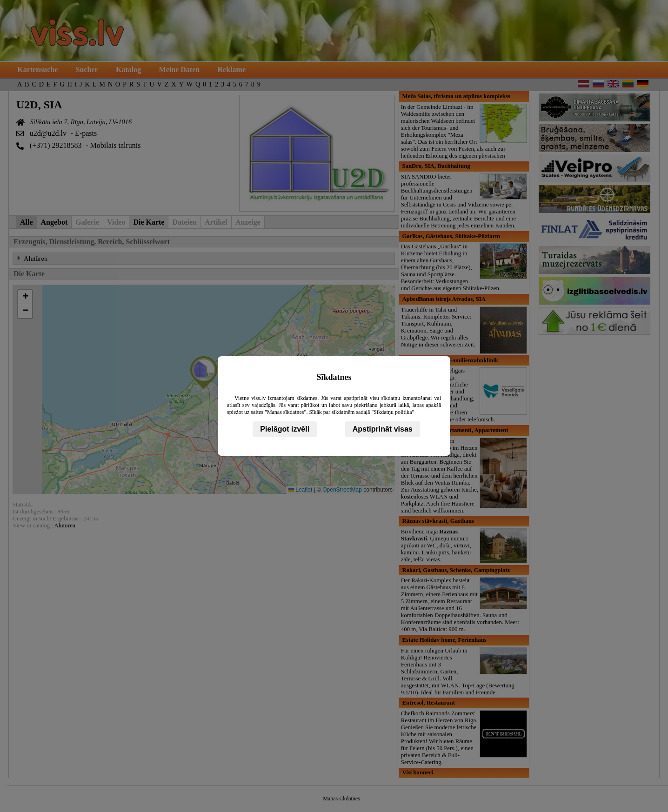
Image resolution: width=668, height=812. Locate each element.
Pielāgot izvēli (285, 429)
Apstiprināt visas (383, 429)
